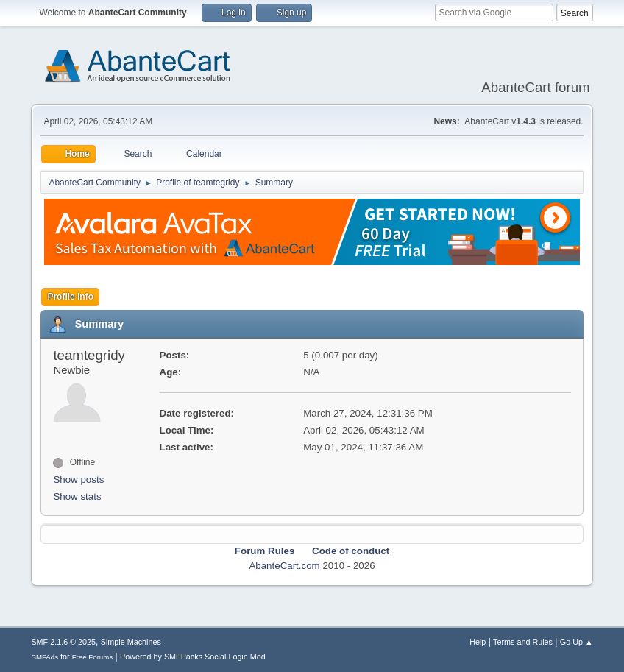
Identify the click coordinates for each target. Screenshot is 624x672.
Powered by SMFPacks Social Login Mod (193, 657)
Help (478, 642)
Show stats (77, 496)
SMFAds (45, 657)
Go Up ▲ (577, 642)
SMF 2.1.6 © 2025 (63, 642)
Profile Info (70, 297)
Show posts (78, 480)
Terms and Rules (523, 642)
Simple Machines (131, 642)
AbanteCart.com (284, 566)
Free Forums (93, 657)
